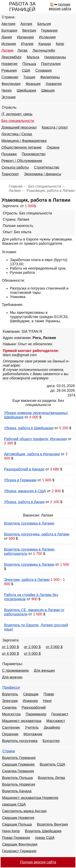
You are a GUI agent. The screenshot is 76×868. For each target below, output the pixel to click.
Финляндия (11, 84)
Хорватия (54, 84)
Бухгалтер (51, 741)
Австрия (8, 24)
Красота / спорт (55, 127)
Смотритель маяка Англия (24, 811)
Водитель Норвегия (19, 784)
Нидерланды (55, 57)
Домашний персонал (19, 127)
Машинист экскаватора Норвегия (30, 798)
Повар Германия (16, 838)
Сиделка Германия (18, 771)
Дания (7, 37)
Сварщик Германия (18, 764)
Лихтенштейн (44, 50)
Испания (9, 44)
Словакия (43, 70)
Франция (33, 84)
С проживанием (15, 671)
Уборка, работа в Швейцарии (29, 428)
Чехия (6, 90)
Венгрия (29, 30)
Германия (49, 30)
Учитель (32, 727)
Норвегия (9, 64)
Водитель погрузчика (20, 741)
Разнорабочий (34, 707)
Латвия (7, 50)
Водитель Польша (17, 778)
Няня (47, 701)
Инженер (30, 701)
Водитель (10, 694)
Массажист (56, 721)
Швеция (48, 90)
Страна (9, 751)
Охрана (53, 147)
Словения (10, 77)
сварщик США (14, 804)
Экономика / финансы (43, 174)
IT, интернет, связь (17, 114)
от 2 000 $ (32, 647)
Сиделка (9, 707)
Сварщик (31, 694)
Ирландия (25, 37)
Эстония (9, 97)
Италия (27, 44)
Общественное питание (21, 147)
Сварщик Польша (17, 824)
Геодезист (60, 714)
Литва (22, 50)
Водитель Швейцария (43, 831)
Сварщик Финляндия (20, 844)
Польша (29, 64)
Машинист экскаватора (22, 721)
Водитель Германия (19, 758)
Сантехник (11, 727)
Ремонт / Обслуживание (22, 161)
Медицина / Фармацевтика (24, 141)
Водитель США (52, 764)
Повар (49, 694)
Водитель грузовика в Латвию (29, 523)
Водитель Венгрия (52, 824)
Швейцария (26, 90)
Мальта (33, 57)
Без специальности (18, 121)
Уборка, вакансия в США (25, 491)
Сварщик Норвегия (18, 818)
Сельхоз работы (15, 167)
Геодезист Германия (19, 851)
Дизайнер (52, 727)
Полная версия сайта (38, 862)
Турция (29, 77)
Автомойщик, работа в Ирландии (32, 454)
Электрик (10, 701)
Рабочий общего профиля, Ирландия (35, 439)
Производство (34, 154)
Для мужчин (12, 677)
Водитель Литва (51, 778)
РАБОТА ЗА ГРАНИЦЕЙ (22, 7)
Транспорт (10, 174)
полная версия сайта (60, 7)
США (26, 70)
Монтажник (33, 734)
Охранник (10, 734)
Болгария (9, 30)
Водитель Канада (17, 791)
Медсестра (11, 714)
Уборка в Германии (20, 480)
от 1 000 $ (10, 647)
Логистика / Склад (17, 134)
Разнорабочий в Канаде (24, 469)
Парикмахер (36, 714)
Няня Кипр (11, 831)
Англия (26, 24)
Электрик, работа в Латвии (27, 580)
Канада (45, 44)
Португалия (51, 64)
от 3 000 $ (54, 647)
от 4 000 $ (10, 654)
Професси (11, 687)
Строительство (47, 167)
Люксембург (12, 57)
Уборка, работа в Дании (24, 502)
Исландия (47, 37)
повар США (45, 838)
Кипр (60, 44)
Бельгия (44, 24)
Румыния (9, 70)
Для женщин (44, 671)
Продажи (9, 154)
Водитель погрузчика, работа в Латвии (37, 534)
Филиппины (50, 77)
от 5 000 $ (32, 654)
